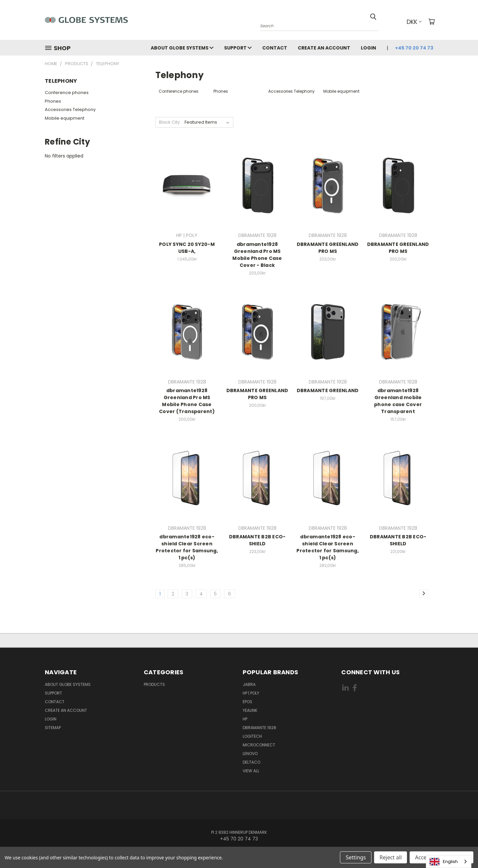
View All (251, 771)
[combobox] (449, 862)
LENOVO (250, 754)
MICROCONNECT (259, 745)
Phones (53, 101)
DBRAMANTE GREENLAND (328, 390)
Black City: (170, 122)
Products (154, 684)
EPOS (247, 702)
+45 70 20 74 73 (414, 48)
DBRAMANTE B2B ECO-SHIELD (257, 540)
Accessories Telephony (70, 109)
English (444, 862)
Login (368, 48)
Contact (275, 48)
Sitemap (53, 728)
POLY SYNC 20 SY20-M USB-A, (187, 248)
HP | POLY (251, 693)
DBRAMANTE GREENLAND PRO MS (328, 248)
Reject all (391, 857)
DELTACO (251, 762)
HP (245, 719)
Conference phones (67, 93)
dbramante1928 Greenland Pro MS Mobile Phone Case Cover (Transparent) (187, 401)
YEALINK (250, 710)
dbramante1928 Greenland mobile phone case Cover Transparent (398, 401)
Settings (356, 857)
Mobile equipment (65, 118)
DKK (414, 22)
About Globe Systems (182, 48)
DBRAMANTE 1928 (259, 728)
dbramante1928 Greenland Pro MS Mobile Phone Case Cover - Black (257, 255)
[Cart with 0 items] (432, 22)
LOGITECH (252, 736)
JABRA (249, 684)
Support (238, 48)
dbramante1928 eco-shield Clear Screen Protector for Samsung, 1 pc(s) (187, 547)
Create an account (324, 48)
